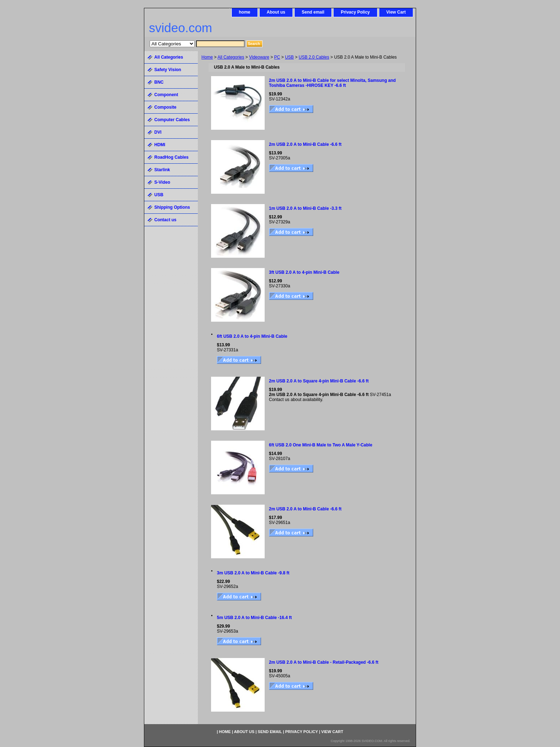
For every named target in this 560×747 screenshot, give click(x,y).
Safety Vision (168, 70)
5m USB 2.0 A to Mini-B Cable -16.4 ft (254, 618)
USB (289, 57)
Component (166, 95)
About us (276, 12)
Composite (165, 107)
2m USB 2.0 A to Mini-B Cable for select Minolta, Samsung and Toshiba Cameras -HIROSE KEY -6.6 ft (332, 83)
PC (277, 57)
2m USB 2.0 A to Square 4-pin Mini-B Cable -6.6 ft (319, 381)
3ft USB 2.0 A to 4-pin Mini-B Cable (304, 272)
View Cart (396, 12)
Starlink (162, 170)
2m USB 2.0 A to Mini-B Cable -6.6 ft (305, 144)
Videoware (259, 57)
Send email (313, 12)
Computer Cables (172, 120)
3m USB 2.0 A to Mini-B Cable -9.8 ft (253, 573)
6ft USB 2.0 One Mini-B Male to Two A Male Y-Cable (321, 445)
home (245, 12)
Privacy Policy (355, 12)
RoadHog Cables (171, 157)
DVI (158, 132)
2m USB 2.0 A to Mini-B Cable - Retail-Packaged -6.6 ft (324, 662)
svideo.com (181, 28)
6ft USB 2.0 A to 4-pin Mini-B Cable (252, 336)
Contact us (165, 220)
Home (207, 57)
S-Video (162, 182)
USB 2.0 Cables (314, 57)
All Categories (231, 57)
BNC (159, 82)
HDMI (160, 145)
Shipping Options (172, 207)
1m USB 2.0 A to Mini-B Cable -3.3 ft (305, 208)
